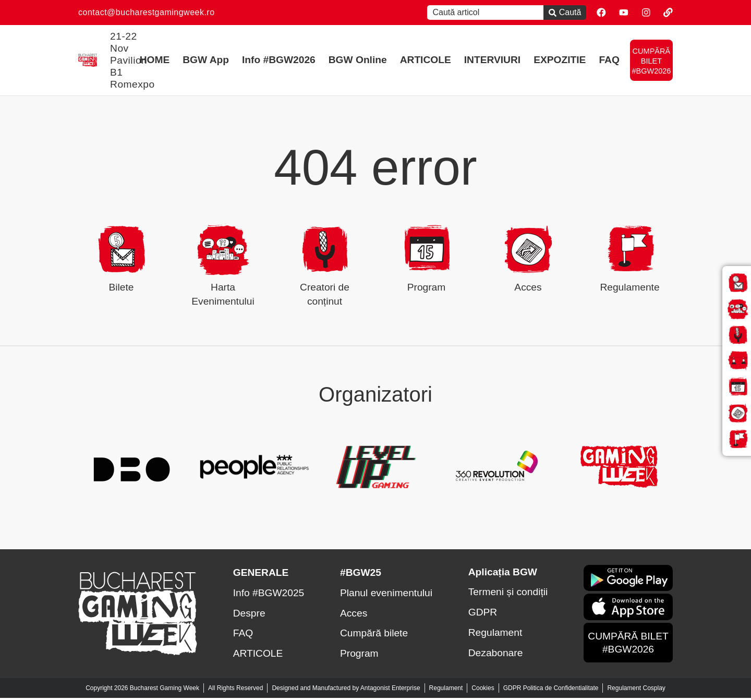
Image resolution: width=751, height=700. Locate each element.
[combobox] (480, 13)
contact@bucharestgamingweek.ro (147, 12)
